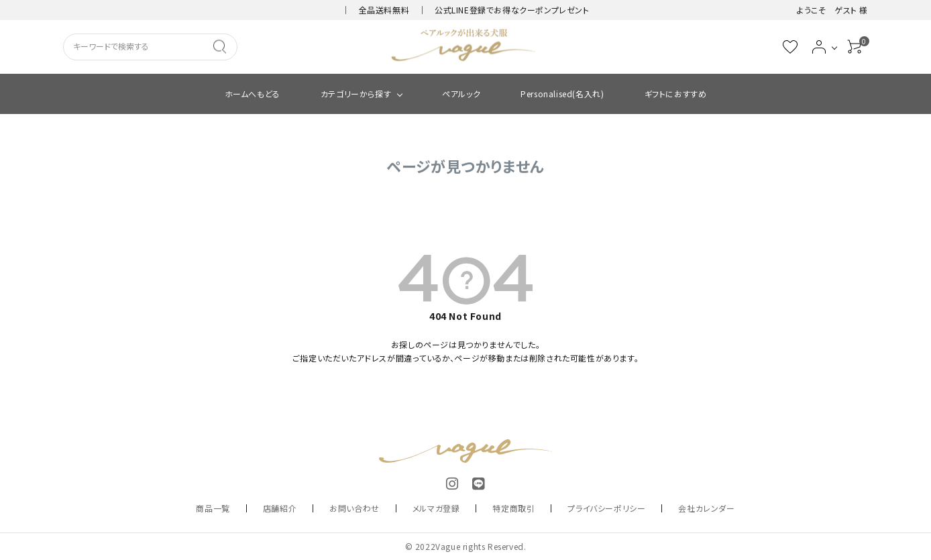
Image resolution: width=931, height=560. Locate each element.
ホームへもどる (253, 94)
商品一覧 (213, 508)
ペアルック (461, 94)
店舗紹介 (280, 508)
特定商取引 (513, 508)
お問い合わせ (354, 508)
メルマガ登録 (436, 508)
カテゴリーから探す (356, 94)
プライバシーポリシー (606, 508)
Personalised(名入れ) (562, 94)
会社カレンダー (706, 508)
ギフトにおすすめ (676, 94)
